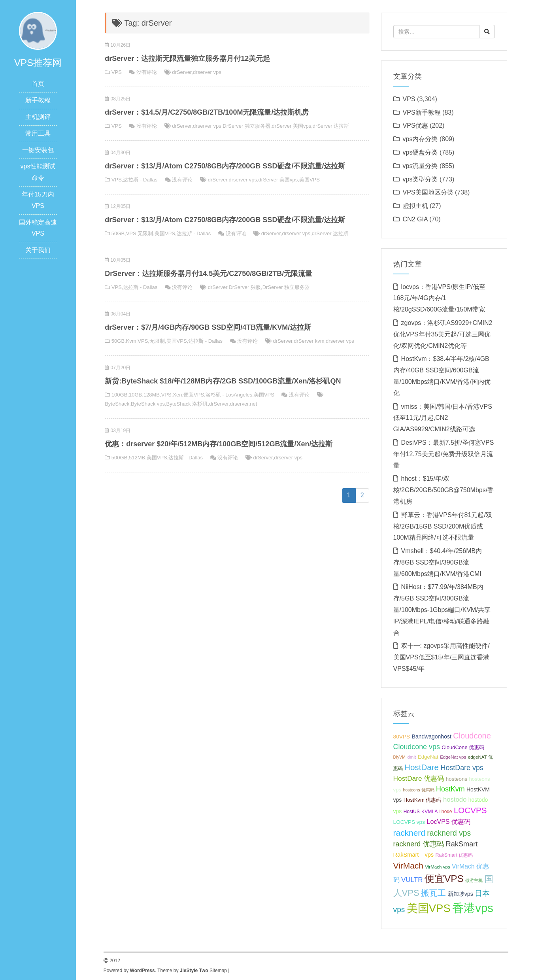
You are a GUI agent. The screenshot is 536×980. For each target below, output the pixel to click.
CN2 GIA (415, 219)
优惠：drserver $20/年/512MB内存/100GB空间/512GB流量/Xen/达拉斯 (219, 444)
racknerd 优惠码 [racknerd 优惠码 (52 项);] (419, 844)
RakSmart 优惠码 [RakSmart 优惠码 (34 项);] (454, 855)
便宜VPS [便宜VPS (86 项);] (444, 879)
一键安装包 (38, 150)
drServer (182, 72)
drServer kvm (309, 341)
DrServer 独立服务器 (246, 126)
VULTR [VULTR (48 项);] (412, 880)
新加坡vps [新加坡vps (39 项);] (461, 894)
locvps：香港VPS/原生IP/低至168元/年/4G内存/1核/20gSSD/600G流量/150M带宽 (439, 298)
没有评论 (147, 72)
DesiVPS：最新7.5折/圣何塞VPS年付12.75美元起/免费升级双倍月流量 (444, 454)
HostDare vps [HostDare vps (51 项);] (462, 768)
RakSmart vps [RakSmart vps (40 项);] (414, 855)
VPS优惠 (415, 126)
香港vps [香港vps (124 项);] (473, 908)
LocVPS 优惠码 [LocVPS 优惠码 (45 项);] (449, 821)
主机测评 (38, 117)
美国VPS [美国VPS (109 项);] (429, 908)
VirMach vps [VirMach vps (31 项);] (437, 867)
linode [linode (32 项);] (446, 812)
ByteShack (117, 404)
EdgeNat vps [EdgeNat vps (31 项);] (453, 757)
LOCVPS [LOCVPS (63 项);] (470, 810)
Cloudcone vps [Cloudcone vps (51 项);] (417, 747)
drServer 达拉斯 (331, 126)
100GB (119, 395)
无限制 (145, 233)
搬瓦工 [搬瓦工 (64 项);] (433, 893)
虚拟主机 (415, 206)
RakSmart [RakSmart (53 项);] (462, 844)
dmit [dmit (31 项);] (411, 757)
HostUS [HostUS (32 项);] (412, 812)
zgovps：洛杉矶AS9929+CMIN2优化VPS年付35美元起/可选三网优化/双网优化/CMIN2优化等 (443, 334)
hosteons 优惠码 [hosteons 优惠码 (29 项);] (418, 790)
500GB (119, 458)
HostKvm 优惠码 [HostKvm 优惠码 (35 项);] (423, 800)
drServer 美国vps (292, 126)
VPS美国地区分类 (428, 192)
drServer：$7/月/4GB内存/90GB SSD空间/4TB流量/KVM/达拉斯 (208, 327)
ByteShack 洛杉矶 (187, 404)
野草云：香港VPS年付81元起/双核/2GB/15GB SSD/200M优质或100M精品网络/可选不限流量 (443, 526)
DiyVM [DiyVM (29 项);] (399, 757)
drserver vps (207, 72)
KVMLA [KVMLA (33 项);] (429, 812)
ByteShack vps (148, 404)
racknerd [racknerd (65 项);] (409, 833)
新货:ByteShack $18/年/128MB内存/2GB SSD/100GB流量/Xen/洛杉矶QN (223, 381)
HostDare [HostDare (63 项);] (422, 767)
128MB (152, 395)
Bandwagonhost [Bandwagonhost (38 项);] (432, 736)
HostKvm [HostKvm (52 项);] (450, 789)
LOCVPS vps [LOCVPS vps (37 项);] (409, 822)
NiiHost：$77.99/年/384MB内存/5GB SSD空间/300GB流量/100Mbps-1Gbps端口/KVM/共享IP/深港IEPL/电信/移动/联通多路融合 (442, 610)
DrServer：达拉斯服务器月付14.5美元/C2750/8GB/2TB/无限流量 (209, 274)
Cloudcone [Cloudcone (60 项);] (472, 736)
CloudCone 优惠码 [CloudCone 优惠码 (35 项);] (463, 747)
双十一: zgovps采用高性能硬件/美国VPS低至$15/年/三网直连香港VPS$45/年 (442, 657)
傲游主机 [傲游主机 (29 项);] (474, 880)
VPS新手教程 (422, 112)
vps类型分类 (420, 179)
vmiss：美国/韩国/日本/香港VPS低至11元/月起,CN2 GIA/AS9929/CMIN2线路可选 (443, 418)
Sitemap (218, 971)
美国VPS (310, 180)
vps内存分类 (420, 139)
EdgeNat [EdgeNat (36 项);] (428, 757)
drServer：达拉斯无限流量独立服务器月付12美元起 (187, 59)
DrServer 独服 (245, 287)
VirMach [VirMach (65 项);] (408, 866)
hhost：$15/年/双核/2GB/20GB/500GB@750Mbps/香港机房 (444, 490)
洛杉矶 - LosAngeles (229, 395)
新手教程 (38, 100)
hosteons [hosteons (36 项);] (457, 779)
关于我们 (38, 250)
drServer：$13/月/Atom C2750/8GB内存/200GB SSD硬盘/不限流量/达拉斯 (225, 166)
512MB (137, 458)
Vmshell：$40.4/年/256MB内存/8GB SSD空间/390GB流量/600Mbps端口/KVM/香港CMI (438, 562)
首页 (38, 84)
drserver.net (244, 404)
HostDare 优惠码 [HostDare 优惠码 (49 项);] (419, 778)
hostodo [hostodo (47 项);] (455, 800)
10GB (135, 395)
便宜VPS (194, 395)
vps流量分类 (420, 166)
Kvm (131, 341)
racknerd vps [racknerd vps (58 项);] (449, 833)
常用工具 (38, 133)
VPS (117, 72)
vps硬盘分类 (420, 152)
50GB (118, 233)
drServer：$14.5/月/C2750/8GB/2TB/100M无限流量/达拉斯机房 (207, 112)
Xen (177, 395)
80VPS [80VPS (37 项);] (402, 737)
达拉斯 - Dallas (140, 180)
